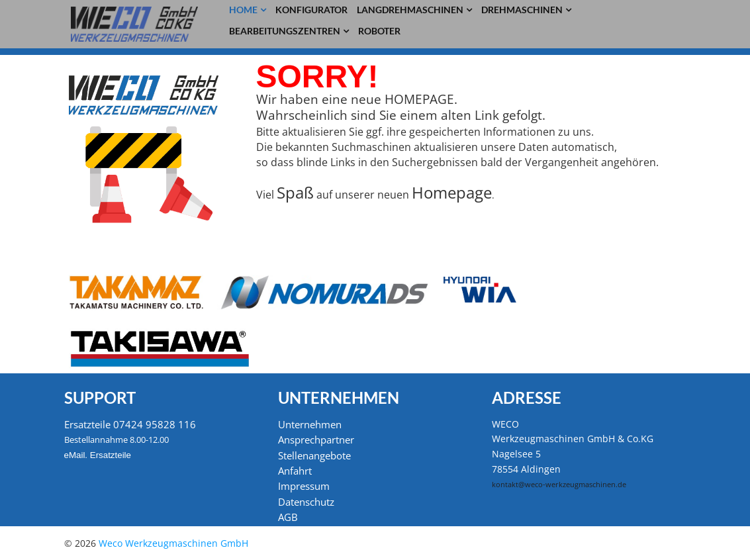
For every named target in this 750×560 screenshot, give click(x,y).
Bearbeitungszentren (285, 31)
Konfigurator (311, 10)
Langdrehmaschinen (410, 10)
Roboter (379, 31)
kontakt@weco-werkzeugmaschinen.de (559, 485)
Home (243, 10)
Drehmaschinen (522, 10)
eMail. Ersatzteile (98, 455)
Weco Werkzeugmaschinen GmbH (173, 543)
